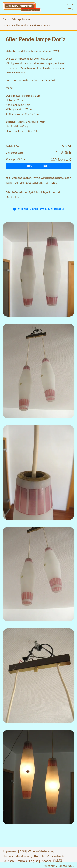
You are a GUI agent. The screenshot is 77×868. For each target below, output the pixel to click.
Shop (6, 19)
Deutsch (8, 861)
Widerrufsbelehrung (41, 851)
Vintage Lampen (22, 19)
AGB (23, 851)
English (34, 861)
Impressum (10, 851)
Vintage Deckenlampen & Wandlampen (29, 25)
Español (46, 861)
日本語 (58, 861)
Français (21, 861)
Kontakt (39, 856)
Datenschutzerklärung (17, 856)
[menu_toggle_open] (70, 7)
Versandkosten (22, 178)
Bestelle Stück (38, 166)
